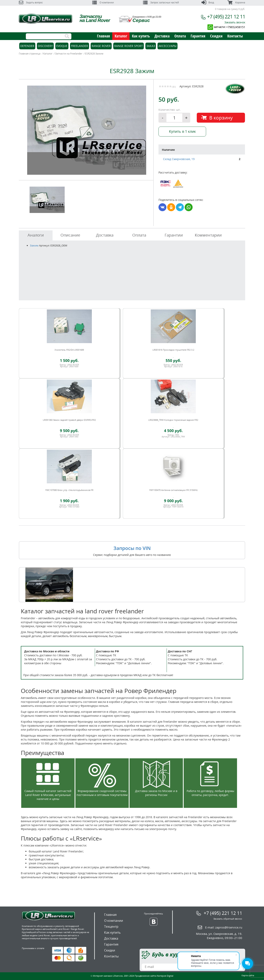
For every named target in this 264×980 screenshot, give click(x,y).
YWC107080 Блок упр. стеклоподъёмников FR (69, 490)
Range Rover (101, 46)
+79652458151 (236, 27)
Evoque (62, 46)
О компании (103, 2)
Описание (70, 235)
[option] (87, 130)
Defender (27, 46)
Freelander (80, 46)
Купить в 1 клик (182, 131)
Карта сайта (248, 975)
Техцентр (111, 927)
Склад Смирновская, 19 (179, 159)
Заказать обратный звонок (228, 919)
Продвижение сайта (145, 976)
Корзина (236, 2)
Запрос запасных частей (161, 2)
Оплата (180, 36)
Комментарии (208, 235)
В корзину (221, 118)
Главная (103, 36)
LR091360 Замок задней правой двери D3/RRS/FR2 (69, 420)
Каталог (121, 36)
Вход (208, 2)
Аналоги (36, 235)
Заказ (151, 46)
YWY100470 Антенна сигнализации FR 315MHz (173, 490)
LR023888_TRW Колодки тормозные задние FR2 (173, 420)
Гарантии (174, 235)
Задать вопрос (31, 2)
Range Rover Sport (129, 46)
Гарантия (198, 36)
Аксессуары (168, 46)
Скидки (216, 36)
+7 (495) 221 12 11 (226, 16)
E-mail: (224, 927)
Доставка (162, 36)
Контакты (235, 36)
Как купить (141, 36)
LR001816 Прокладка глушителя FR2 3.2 (173, 350)
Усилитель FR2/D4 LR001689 (69, 350)
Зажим (34, 245)
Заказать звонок (235, 22)
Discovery (45, 46)
